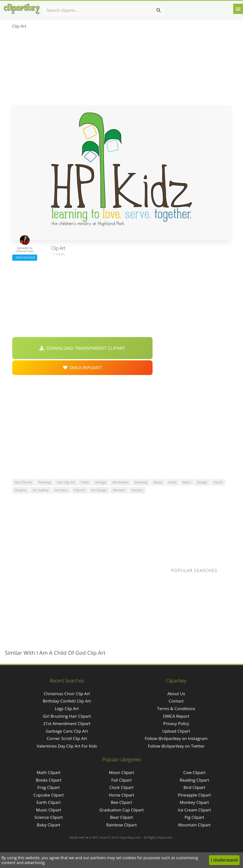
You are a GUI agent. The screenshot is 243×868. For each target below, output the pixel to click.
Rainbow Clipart (121, 825)
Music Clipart (49, 810)
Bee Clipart (122, 802)
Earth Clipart (49, 802)
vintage (101, 482)
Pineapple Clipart (194, 795)
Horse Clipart (121, 795)
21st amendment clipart (67, 723)
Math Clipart (49, 772)
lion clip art (66, 482)
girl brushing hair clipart (67, 716)
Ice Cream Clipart (194, 810)
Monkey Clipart (194, 802)
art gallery (41, 490)
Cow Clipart (194, 772)
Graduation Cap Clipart (121, 810)
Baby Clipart (49, 825)
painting (44, 482)
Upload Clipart (176, 731)
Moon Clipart (122, 772)
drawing (141, 482)
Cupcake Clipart (49, 795)
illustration (120, 482)
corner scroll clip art (67, 738)
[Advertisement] (122, 69)
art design (99, 490)
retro (187, 482)
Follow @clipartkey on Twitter (176, 746)
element (119, 490)
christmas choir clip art (67, 694)
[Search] (159, 10)
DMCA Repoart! (82, 368)
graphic (21, 490)
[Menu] (238, 9)
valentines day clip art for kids (67, 746)
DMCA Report (176, 716)
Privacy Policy (176, 723)
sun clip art (24, 482)
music (158, 482)
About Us (176, 694)
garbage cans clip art (67, 731)
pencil (218, 482)
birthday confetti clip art (67, 701)
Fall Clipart (121, 780)
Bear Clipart (121, 817)
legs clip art (67, 709)
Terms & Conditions (176, 709)
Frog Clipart (49, 787)
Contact (176, 701)
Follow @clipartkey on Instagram (176, 738)
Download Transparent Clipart (82, 348)
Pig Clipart (194, 817)
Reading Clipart (194, 780)
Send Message (25, 257)
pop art (79, 490)
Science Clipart (49, 817)
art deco (61, 490)
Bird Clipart (194, 787)
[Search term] (104, 10)
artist (172, 482)
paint (85, 482)
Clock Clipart (122, 787)
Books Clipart (49, 780)
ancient (137, 490)
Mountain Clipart (194, 825)
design (202, 482)
